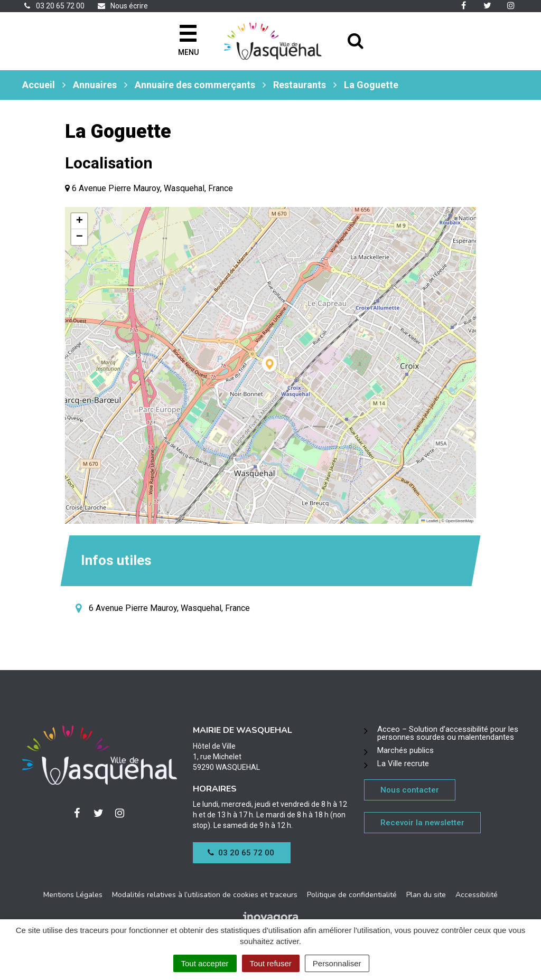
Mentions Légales (73, 895)
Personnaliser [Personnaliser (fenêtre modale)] (337, 963)
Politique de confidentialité (352, 895)
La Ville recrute (403, 764)
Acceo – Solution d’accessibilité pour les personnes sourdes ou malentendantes (448, 733)
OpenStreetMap (459, 521)
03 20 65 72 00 (241, 853)
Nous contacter (410, 790)
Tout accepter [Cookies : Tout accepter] (205, 963)
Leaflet (430, 521)
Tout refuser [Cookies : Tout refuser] (271, 963)
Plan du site (426, 895)
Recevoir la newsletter (422, 823)
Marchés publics (405, 750)
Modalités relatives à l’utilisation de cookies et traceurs (205, 895)
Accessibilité (477, 895)
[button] (270, 366)
